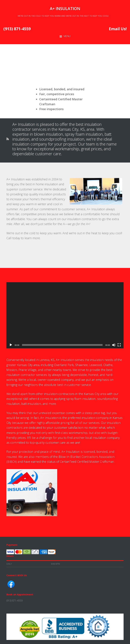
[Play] (11, 345)
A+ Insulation (65, 8)
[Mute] (114, 345)
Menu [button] (67, 36)
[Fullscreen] (119, 345)
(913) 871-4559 (17, 29)
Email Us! (118, 29)
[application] (65, 315)
